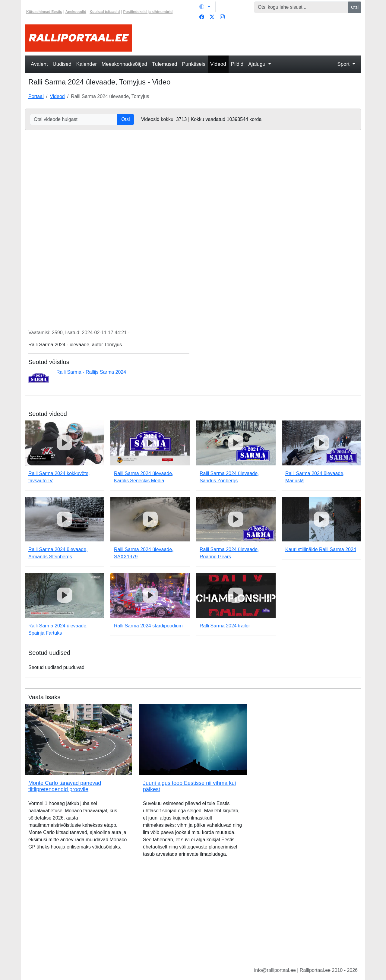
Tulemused (165, 64)
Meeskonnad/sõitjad (124, 64)
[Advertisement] (250, 38)
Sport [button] (344, 64)
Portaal (36, 96)
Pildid (237, 64)
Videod (218, 64)
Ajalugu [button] (257, 64)
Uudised (62, 64)
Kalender (87, 64)
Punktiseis (194, 64)
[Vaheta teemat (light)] (205, 7)
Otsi (355, 7)
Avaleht (39, 64)
